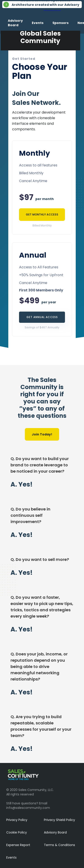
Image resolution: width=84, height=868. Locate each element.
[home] (1, 23)
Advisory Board (55, 832)
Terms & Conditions (59, 845)
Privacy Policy (17, 820)
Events (11, 857)
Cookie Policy (17, 832)
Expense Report (18, 845)
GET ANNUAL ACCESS (42, 317)
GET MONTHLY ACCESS (42, 214)
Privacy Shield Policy (59, 820)
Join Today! (42, 434)
